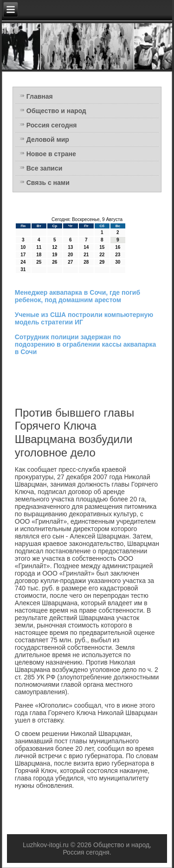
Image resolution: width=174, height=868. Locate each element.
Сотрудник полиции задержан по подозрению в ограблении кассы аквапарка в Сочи (86, 344)
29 (102, 262)
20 (70, 255)
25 (39, 262)
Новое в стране (51, 154)
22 (102, 255)
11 (39, 247)
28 (86, 262)
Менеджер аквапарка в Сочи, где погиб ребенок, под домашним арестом (77, 296)
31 (23, 269)
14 (86, 247)
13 (70, 247)
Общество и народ (56, 111)
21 (86, 255)
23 (118, 255)
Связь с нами (48, 183)
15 (102, 247)
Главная (40, 96)
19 (55, 255)
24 (23, 262)
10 (23, 247)
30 (118, 262)
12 (55, 247)
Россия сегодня (52, 125)
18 (39, 255)
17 (23, 255)
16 (118, 247)
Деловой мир (48, 139)
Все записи (45, 168)
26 (55, 262)
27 (70, 262)
